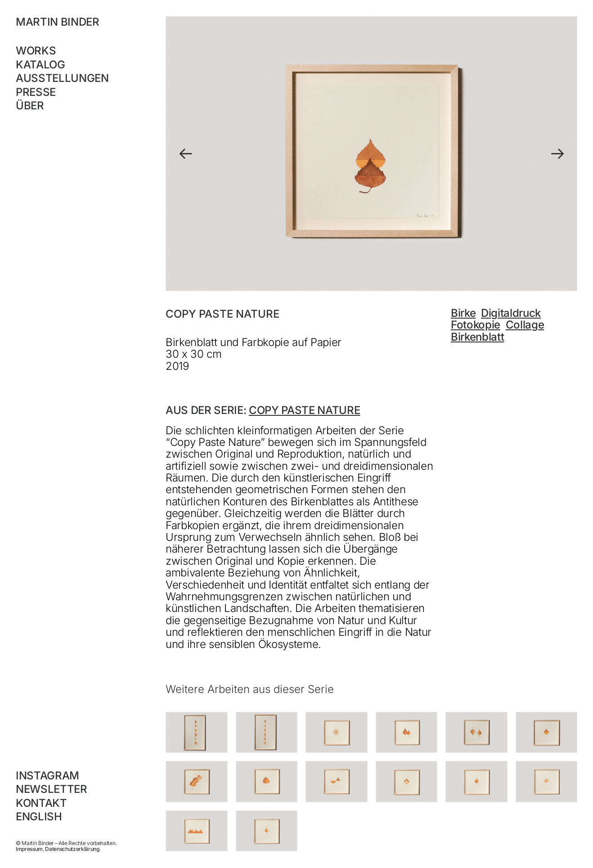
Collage (525, 325)
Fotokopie (476, 325)
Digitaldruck (511, 313)
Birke (463, 313)
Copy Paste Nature (304, 410)
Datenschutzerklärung (72, 849)
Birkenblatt (477, 337)
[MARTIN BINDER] (74, 22)
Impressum (29, 849)
